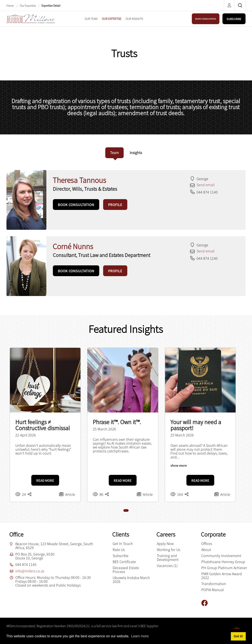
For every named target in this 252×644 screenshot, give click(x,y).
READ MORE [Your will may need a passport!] (200, 480)
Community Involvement (221, 556)
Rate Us (119, 550)
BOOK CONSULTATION (206, 19)
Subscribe (120, 556)
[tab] (114, 153)
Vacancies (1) (167, 566)
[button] (126, 510)
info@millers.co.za (30, 571)
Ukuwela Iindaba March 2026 (131, 580)
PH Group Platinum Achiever (224, 568)
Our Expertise (28, 6)
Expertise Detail (51, 6)
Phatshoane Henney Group (223, 562)
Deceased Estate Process (126, 570)
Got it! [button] (238, 636)
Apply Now (165, 544)
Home (10, 6)
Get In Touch (123, 544)
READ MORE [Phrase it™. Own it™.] (123, 480)
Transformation (214, 584)
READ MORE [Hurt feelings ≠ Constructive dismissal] (45, 480)
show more (179, 465)
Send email (206, 185)
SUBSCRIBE (234, 19)
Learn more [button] (140, 636)
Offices (207, 544)
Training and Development (168, 558)
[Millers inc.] (31, 18)
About (206, 550)
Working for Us (169, 550)
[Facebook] (206, 603)
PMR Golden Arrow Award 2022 (222, 576)
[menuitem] (91, 19)
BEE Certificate (124, 562)
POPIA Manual (213, 590)
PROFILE (115, 205)
